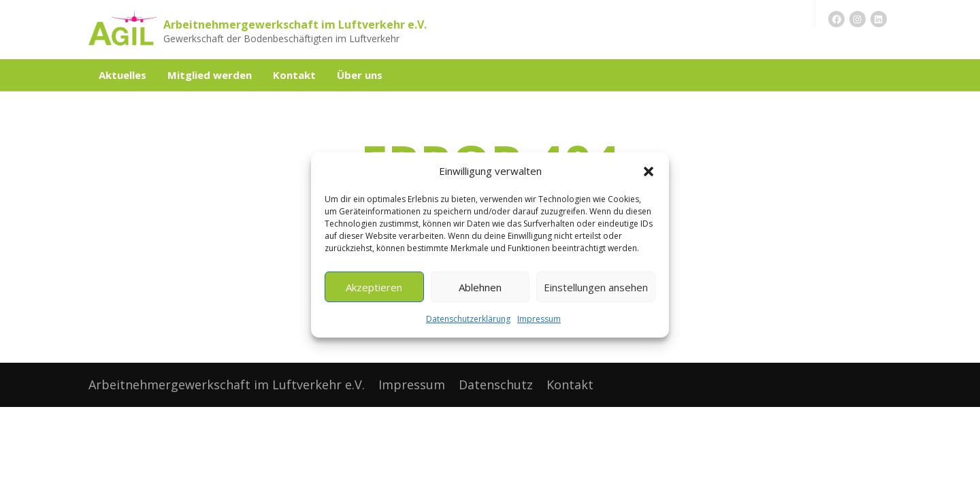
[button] (649, 171)
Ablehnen (480, 287)
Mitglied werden (210, 75)
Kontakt (294, 75)
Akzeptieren (374, 287)
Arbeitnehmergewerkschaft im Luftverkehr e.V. (295, 24)
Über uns (360, 75)
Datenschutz (496, 385)
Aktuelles (122, 75)
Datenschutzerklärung (468, 319)
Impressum (539, 319)
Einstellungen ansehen (596, 287)
